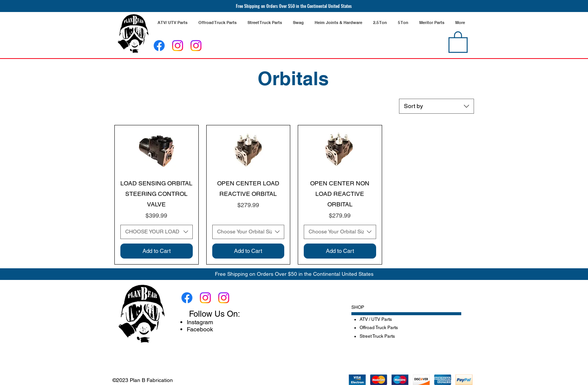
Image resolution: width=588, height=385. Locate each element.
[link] (458, 41)
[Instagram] (178, 46)
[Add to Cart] (157, 251)
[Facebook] (159, 46)
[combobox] (436, 106)
